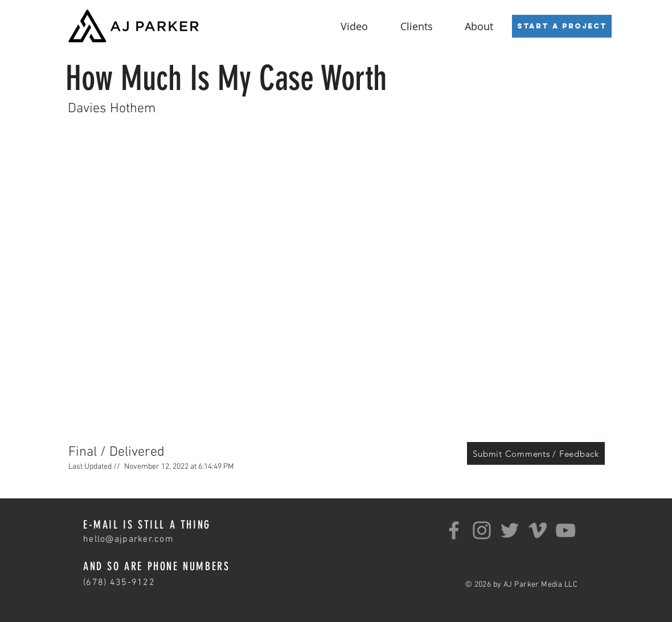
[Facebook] (454, 530)
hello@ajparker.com (128, 539)
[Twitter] (510, 530)
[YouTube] (566, 530)
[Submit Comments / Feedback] (536, 453)
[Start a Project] (562, 26)
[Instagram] (482, 530)
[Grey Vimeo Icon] (538, 530)
